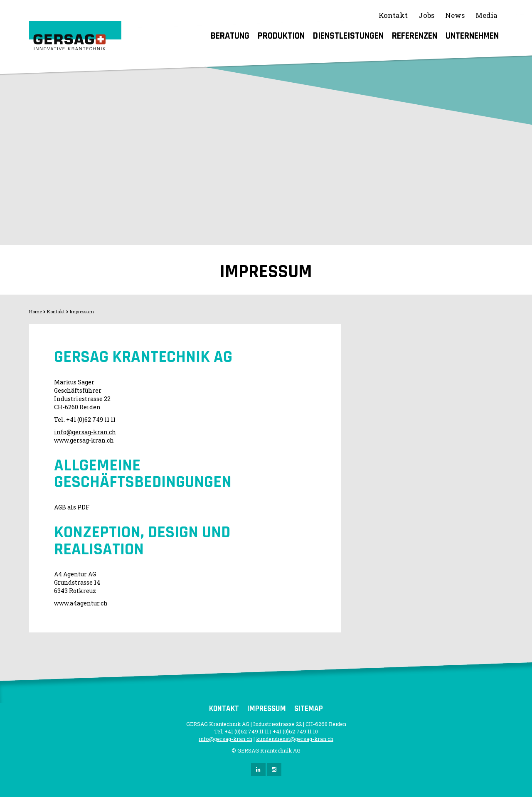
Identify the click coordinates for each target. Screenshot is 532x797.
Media (486, 15)
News (455, 15)
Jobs (426, 15)
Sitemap (309, 709)
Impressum (82, 311)
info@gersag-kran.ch (85, 432)
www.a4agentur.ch (81, 603)
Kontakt (393, 15)
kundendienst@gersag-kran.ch (295, 739)
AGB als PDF (72, 507)
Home (36, 311)
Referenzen (415, 36)
